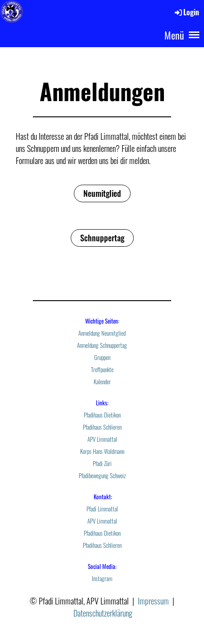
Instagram (102, 579)
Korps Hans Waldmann (102, 451)
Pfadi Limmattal (102, 509)
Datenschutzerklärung (103, 613)
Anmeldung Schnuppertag (102, 345)
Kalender (102, 382)
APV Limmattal (102, 439)
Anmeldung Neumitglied (102, 333)
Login (186, 12)
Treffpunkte (102, 370)
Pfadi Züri (102, 464)
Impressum (153, 601)
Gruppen (102, 358)
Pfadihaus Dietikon (102, 415)
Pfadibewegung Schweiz (102, 476)
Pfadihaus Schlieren (102, 427)
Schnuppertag (102, 238)
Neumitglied (102, 193)
